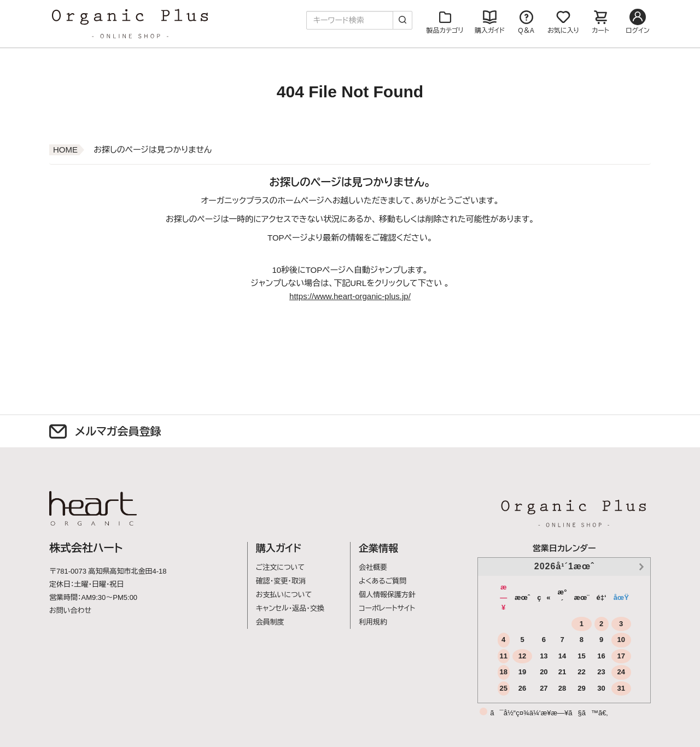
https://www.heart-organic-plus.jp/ (350, 296)
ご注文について (281, 567)
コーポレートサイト (387, 608)
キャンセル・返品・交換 (290, 608)
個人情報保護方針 (387, 595)
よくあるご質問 (383, 581)
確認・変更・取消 (281, 581)
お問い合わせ (70, 611)
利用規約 (373, 622)
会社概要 (373, 567)
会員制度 (270, 622)
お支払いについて (284, 595)
